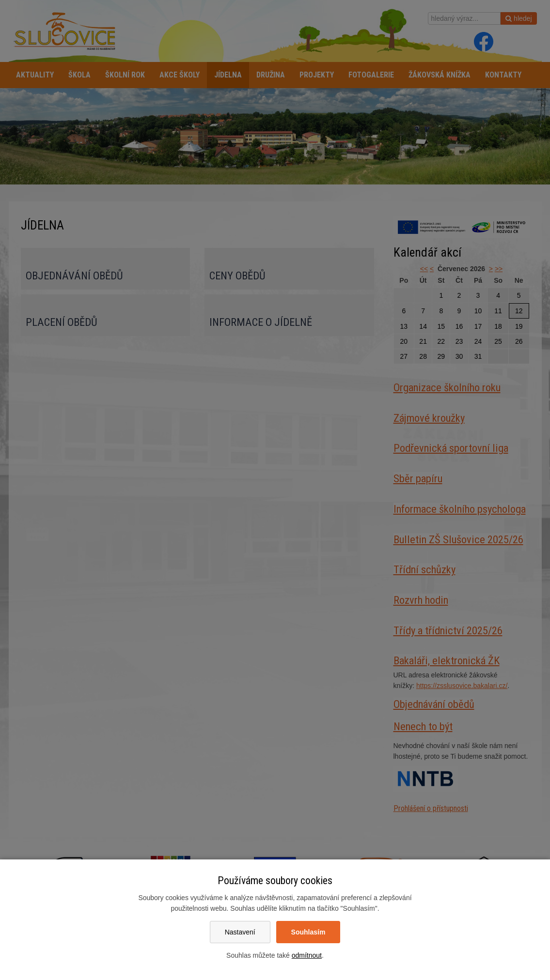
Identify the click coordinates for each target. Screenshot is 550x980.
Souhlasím (308, 932)
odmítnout (307, 955)
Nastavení (240, 932)
